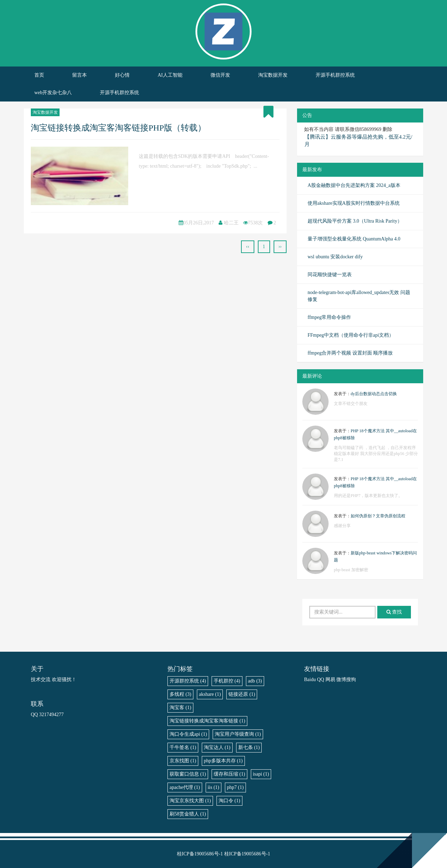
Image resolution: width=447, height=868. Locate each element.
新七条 (249, 747)
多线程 (180, 694)
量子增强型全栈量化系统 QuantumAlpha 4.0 (354, 239)
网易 (330, 680)
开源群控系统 (188, 681)
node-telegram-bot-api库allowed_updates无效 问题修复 (359, 296)
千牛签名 (183, 747)
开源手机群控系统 (335, 75)
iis (214, 787)
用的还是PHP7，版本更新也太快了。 (368, 496)
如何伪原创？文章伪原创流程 (378, 516)
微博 (341, 680)
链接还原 (242, 694)
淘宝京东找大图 (190, 801)
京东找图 (183, 761)
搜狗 (351, 680)
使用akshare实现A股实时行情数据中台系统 (354, 203)
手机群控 (227, 681)
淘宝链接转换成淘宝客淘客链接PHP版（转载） (118, 128)
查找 (394, 612)
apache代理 (185, 787)
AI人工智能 (170, 75)
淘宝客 (180, 708)
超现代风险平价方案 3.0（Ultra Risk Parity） (355, 221)
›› (280, 247)
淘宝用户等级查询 (238, 734)
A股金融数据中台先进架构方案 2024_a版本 (354, 185)
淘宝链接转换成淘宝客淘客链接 (207, 721)
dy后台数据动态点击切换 (374, 394)
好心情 (122, 75)
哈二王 (231, 223)
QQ (321, 680)
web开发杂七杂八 (53, 93)
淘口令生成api (188, 734)
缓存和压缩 (229, 774)
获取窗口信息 (188, 774)
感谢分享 (342, 526)
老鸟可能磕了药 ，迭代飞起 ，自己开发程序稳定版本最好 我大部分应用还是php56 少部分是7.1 (376, 454)
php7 (235, 787)
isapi (261, 774)
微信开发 (220, 75)
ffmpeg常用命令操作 (329, 317)
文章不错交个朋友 (351, 404)
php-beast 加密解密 (351, 570)
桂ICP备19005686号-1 (200, 854)
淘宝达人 (217, 747)
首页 (39, 75)
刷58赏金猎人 (188, 814)
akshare (210, 694)
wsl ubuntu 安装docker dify (335, 257)
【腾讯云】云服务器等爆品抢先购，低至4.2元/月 (358, 141)
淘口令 (229, 801)
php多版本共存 (223, 761)
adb (255, 681)
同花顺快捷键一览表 (330, 275)
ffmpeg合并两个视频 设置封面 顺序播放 (350, 353)
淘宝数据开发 (273, 75)
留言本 (80, 75)
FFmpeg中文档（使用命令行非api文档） (351, 335)
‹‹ (247, 247)
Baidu (310, 680)
